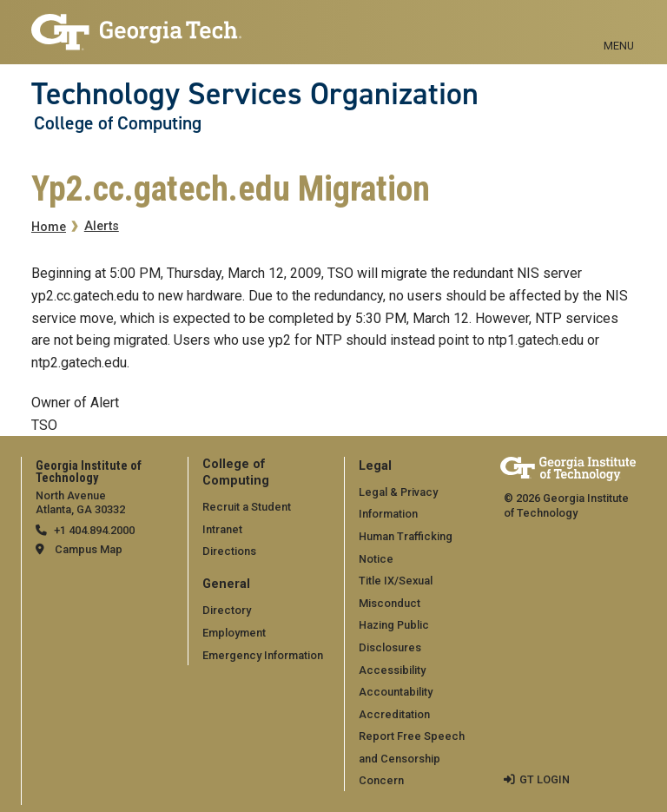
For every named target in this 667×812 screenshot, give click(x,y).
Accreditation (394, 714)
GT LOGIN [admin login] (545, 779)
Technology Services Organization (255, 94)
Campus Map (89, 549)
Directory (227, 610)
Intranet (222, 529)
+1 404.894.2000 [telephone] (94, 530)
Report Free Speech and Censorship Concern (412, 758)
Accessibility (392, 670)
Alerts (102, 226)
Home (49, 227)
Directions (229, 551)
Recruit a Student (247, 507)
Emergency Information (263, 655)
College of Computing (118, 123)
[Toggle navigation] (619, 26)
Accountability (396, 692)
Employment (234, 633)
